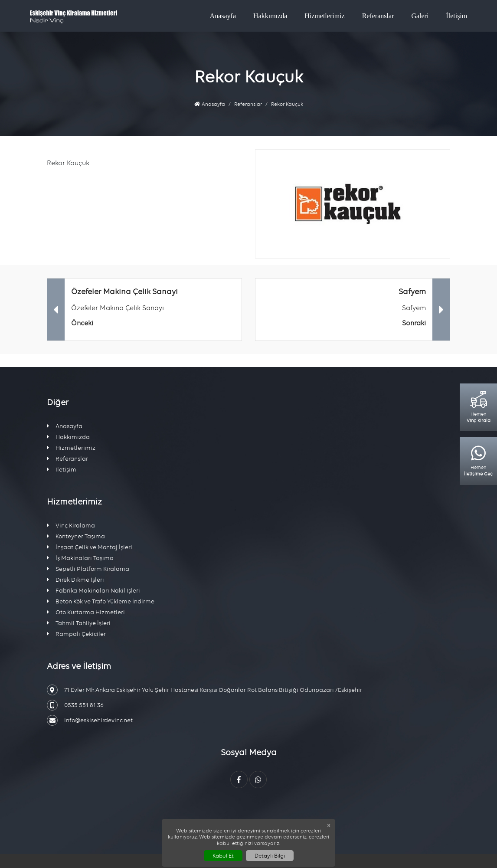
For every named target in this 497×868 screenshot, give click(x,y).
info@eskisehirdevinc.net (90, 720)
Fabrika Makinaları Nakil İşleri (93, 591)
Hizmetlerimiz (324, 16)
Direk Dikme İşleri (75, 580)
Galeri (420, 16)
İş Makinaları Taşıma (80, 558)
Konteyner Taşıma (76, 536)
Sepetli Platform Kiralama (88, 569)
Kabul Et (223, 856)
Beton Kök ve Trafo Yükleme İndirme (101, 601)
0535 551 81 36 (75, 705)
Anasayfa (223, 16)
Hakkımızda (270, 16)
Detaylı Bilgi (270, 856)
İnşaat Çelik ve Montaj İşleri (90, 547)
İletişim (456, 16)
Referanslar (378, 16)
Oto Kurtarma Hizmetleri (86, 612)
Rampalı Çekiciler (76, 634)
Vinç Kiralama (71, 526)
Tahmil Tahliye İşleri (79, 623)
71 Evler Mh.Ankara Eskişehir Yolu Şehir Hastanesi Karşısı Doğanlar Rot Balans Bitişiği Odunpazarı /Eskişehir (204, 690)
